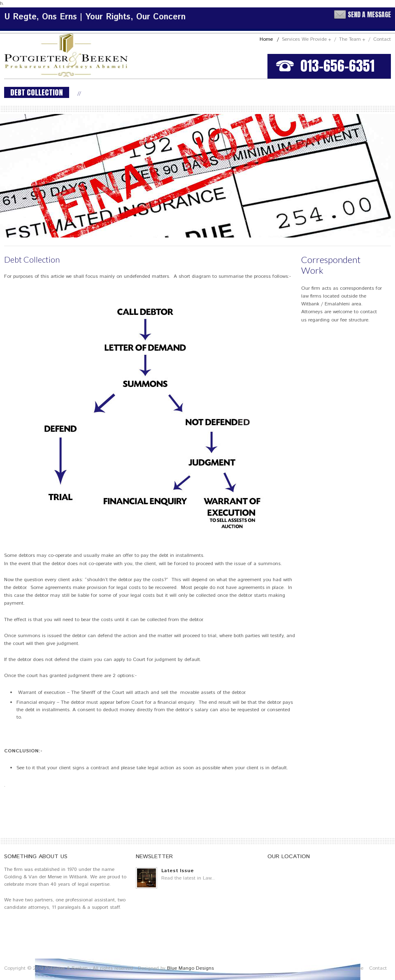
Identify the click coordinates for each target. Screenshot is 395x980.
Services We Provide (309, 39)
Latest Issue (178, 871)
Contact (382, 39)
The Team (355, 39)
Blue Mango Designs (191, 968)
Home (269, 39)
